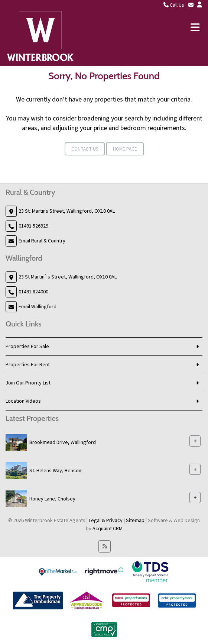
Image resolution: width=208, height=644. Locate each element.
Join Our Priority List (28, 383)
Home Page (125, 149)
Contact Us (85, 149)
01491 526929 (33, 226)
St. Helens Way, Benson (55, 471)
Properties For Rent (28, 365)
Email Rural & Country (42, 241)
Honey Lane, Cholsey (52, 499)
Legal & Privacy (106, 521)
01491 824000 (33, 292)
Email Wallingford (38, 307)
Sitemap (135, 521)
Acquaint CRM (108, 529)
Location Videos (23, 401)
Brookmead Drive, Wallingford (63, 442)
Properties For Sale (27, 347)
